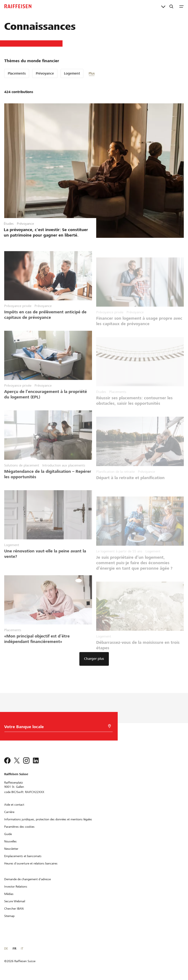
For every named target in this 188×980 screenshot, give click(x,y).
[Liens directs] (163, 6)
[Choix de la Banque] (56, 728)
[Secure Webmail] (15, 901)
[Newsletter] (11, 849)
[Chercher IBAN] (14, 909)
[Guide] (8, 834)
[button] (101, 73)
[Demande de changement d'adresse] (27, 879)
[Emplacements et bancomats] (23, 856)
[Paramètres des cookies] (19, 827)
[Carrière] (9, 812)
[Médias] (9, 894)
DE (6, 948)
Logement (72, 73)
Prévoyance (45, 73)
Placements (17, 73)
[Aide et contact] (14, 805)
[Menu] (181, 6)
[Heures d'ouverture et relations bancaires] (31, 863)
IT (22, 948)
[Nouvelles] (10, 841)
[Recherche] (171, 6)
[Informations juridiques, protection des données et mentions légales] (48, 819)
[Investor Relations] (16, 887)
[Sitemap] (9, 916)
